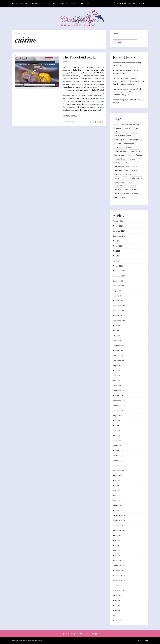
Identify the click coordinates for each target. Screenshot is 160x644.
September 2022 (119, 311)
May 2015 (116, 610)
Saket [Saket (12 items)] (131, 182)
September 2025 (119, 236)
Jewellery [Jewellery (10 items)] (118, 170)
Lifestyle (63, 3)
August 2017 (117, 475)
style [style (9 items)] (127, 190)
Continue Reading (70, 116)
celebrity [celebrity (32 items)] (118, 132)
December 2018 (119, 401)
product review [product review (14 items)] (136, 178)
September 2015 (119, 590)
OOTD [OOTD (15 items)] (117, 178)
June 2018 (117, 426)
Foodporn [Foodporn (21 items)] (140, 155)
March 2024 (117, 261)
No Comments (70, 122)
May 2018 (116, 431)
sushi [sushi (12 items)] (134, 190)
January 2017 (118, 510)
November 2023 (119, 276)
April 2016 (116, 555)
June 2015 (117, 605)
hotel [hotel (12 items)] (126, 163)
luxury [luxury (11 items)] (134, 170)
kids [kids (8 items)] (127, 170)
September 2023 (119, 286)
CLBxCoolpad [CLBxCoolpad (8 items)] (119, 139)
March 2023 (117, 296)
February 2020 (118, 346)
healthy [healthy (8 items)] (117, 163)
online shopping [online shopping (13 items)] (130, 174)
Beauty (35, 3)
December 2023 (119, 271)
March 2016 (117, 560)
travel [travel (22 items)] (126, 194)
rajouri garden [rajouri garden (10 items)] (120, 182)
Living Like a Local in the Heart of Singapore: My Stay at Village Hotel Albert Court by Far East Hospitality (128, 81)
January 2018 (118, 451)
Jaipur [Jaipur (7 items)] (135, 167)
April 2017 (116, 495)
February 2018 (118, 446)
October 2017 (118, 466)
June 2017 (117, 485)
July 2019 (116, 371)
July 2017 (116, 480)
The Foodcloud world (79, 57)
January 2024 (118, 266)
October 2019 (118, 356)
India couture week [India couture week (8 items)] (122, 167)
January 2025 (118, 246)
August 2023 (117, 291)
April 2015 (116, 615)
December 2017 (119, 455)
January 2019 (118, 396)
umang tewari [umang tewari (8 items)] (120, 197)
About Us (25, 3)
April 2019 (116, 381)
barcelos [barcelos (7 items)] (118, 128)
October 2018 (118, 411)
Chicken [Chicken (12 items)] (135, 132)
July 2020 (116, 326)
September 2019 (119, 361)
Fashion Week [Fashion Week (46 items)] (120, 155)
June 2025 (117, 241)
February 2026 (118, 221)
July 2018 (116, 421)
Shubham (132, 3)
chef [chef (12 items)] (127, 132)
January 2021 (118, 316)
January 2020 (118, 351)
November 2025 (119, 231)
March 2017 (117, 500)
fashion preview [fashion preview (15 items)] (120, 151)
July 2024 (116, 251)
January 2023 (118, 301)
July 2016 (116, 540)
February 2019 (118, 391)
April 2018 (116, 436)
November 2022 (119, 306)
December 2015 (119, 575)
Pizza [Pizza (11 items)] (124, 178)
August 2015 (117, 595)
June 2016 (117, 545)
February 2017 (118, 505)
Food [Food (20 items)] (130, 155)
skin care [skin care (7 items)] (118, 190)
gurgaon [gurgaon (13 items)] (133, 159)
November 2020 (119, 321)
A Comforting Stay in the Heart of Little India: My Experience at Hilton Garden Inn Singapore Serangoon (128, 92)
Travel (73, 3)
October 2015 (118, 585)
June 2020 (117, 331)
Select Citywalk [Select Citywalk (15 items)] (120, 186)
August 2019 (117, 366)
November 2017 (119, 460)
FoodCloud (67, 87)
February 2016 (118, 565)
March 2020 (117, 341)
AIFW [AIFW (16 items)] (116, 124)
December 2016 (119, 515)
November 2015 (119, 580)
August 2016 (117, 535)
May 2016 (116, 550)
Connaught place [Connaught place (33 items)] (134, 139)
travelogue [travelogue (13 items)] (136, 194)
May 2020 (116, 336)
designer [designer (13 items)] (118, 147)
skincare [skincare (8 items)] (133, 186)
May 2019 (116, 376)
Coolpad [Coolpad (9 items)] (118, 143)
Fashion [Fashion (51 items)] (128, 147)
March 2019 (117, 386)
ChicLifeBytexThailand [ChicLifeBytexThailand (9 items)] (123, 136)
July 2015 (116, 600)
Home (15, 3)
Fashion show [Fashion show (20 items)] (135, 151)
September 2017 (119, 470)
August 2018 (117, 416)
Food (54, 3)
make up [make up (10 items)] (118, 174)
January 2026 (118, 226)
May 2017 (116, 490)
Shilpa (140, 3)
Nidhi (119, 3)
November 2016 (119, 520)
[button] (37, 72)
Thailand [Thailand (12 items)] (118, 194)
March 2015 (117, 620)
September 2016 (119, 530)
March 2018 (117, 440)
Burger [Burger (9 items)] (136, 128)
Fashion (45, 3)
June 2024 (117, 256)
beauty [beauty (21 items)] (127, 128)
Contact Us (84, 3)
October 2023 (118, 281)
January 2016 (118, 570)
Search (115, 34)
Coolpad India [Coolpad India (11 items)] (129, 143)
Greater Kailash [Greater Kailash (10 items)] (120, 159)
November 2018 (119, 406)
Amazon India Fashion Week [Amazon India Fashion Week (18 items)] (132, 124)
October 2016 (118, 525)
